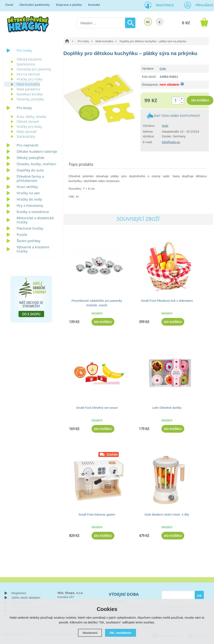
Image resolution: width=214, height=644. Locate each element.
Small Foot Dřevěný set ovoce (97, 408)
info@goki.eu (171, 142)
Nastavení (90, 633)
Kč (148, 22)
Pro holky (83, 41)
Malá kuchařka (104, 41)
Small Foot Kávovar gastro (97, 514)
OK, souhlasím (121, 633)
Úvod (9, 5)
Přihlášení (203, 5)
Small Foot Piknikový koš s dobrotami (167, 301)
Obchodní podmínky (35, 5)
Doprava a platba (69, 5)
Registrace (163, 5)
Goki (163, 68)
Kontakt (94, 5)
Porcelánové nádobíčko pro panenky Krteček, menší (97, 303)
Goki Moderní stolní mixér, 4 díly (167, 514)
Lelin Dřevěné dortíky (167, 408)
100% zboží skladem (26, 598)
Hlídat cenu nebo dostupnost (175, 116)
